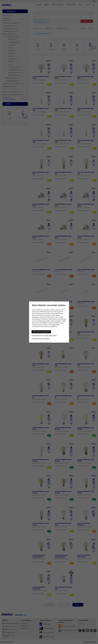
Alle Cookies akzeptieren (41, 332)
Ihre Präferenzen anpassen (41, 339)
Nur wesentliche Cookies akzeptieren (44, 335)
